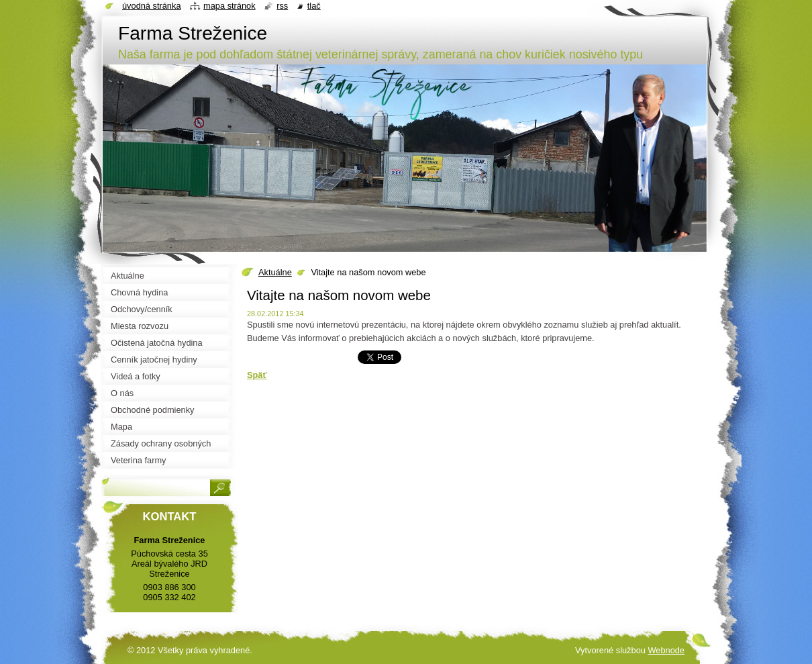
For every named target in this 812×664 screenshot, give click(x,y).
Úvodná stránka (152, 6)
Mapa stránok (230, 6)
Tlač (314, 6)
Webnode (666, 650)
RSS (282, 6)
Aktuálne (275, 272)
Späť (257, 375)
